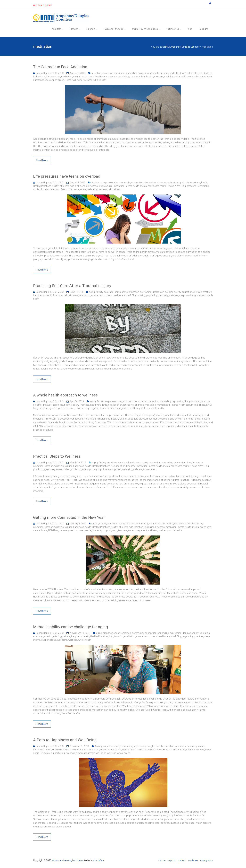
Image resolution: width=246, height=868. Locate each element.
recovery (135, 77)
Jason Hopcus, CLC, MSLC (50, 73)
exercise (142, 73)
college (103, 183)
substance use (41, 80)
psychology (124, 77)
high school (39, 77)
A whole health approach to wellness (65, 395)
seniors (60, 469)
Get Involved (173, 29)
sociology (169, 77)
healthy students (204, 73)
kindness (93, 186)
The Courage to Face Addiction (60, 67)
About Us (56, 29)
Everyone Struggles (114, 29)
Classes (74, 29)
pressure (112, 77)
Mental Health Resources (145, 29)
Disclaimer (193, 860)
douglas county (173, 292)
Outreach (182, 860)
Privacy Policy (207, 860)
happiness (163, 73)
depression (150, 183)
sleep (182, 295)
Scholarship (147, 77)
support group (57, 80)
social (36, 189)
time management (77, 189)
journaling (128, 405)
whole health (100, 80)
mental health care (97, 77)
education (162, 183)
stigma (179, 77)
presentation (175, 750)
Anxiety (95, 183)
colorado (107, 73)
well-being (77, 80)
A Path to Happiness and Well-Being (65, 740)
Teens (68, 80)
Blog (190, 29)
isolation (118, 405)
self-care (159, 77)
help (72, 186)
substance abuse (203, 77)
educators (173, 183)
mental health (80, 77)
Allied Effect (99, 860)
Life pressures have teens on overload (67, 176)
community (124, 183)
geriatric (37, 405)
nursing (141, 295)
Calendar (203, 29)
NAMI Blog (180, 186)
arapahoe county (114, 401)
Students (188, 77)
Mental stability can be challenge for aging (71, 627)
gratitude (152, 73)
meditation (67, 77)
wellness (88, 80)
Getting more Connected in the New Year (69, 517)
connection (119, 73)
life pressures (53, 77)
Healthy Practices (185, 73)
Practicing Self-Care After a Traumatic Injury (72, 286)
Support (91, 29)
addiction (96, 73)
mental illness (167, 186)
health (172, 73)
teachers (55, 189)
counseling (131, 73)
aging (92, 292)
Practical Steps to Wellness (57, 456)
